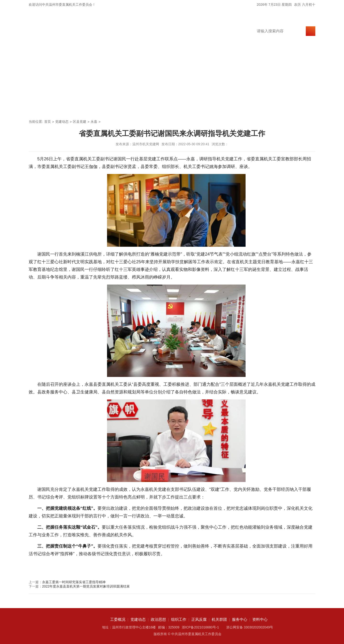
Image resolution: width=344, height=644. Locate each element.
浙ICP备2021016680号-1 (200, 627)
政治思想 (134, 107)
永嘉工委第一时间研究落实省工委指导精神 (74, 582)
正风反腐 (200, 107)
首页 (40, 107)
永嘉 (94, 122)
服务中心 (266, 107)
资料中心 (299, 107)
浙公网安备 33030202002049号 (250, 627)
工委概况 (68, 107)
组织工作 (167, 107)
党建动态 (101, 107)
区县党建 (80, 122)
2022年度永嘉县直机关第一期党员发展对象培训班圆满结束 (86, 586)
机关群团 (233, 107)
